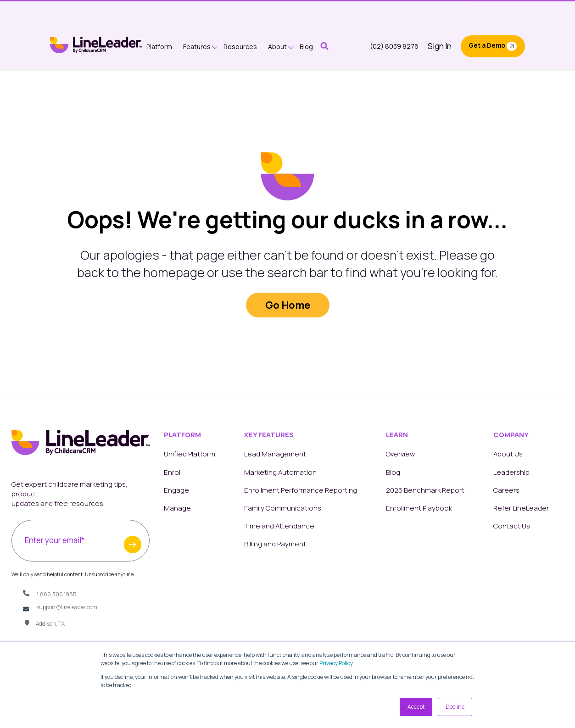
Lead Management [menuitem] (275, 454)
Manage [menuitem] (177, 508)
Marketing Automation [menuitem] (280, 472)
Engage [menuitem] (176, 490)
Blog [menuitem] (393, 472)
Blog (306, 47)
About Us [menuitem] (508, 454)
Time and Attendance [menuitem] (279, 526)
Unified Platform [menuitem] (190, 454)
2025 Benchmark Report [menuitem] (425, 490)
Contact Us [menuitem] (512, 526)
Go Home (288, 305)
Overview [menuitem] (400, 454)
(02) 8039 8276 (394, 46)
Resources (240, 47)
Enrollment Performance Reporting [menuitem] (301, 490)
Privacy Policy (336, 663)
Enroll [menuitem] (173, 472)
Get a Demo (487, 45)
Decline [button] (455, 707)
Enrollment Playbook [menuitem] (419, 508)
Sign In (440, 46)
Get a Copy (362, 11)
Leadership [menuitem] (511, 472)
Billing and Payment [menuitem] (275, 544)
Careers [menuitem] (506, 490)
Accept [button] (416, 707)
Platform (159, 47)
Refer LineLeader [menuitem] (521, 508)
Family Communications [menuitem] (283, 508)
